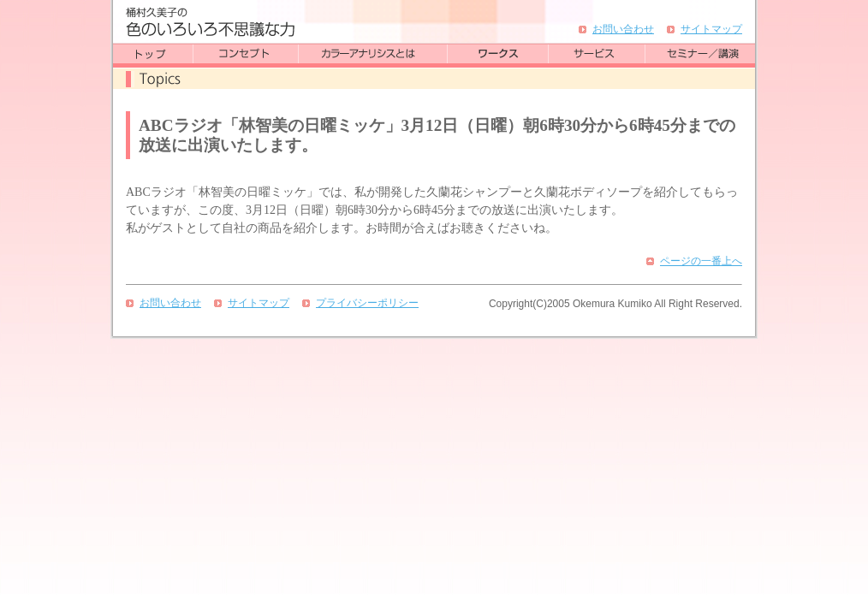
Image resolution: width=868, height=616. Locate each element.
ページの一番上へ (701, 261)
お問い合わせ (623, 29)
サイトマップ (711, 29)
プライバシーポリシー (367, 303)
